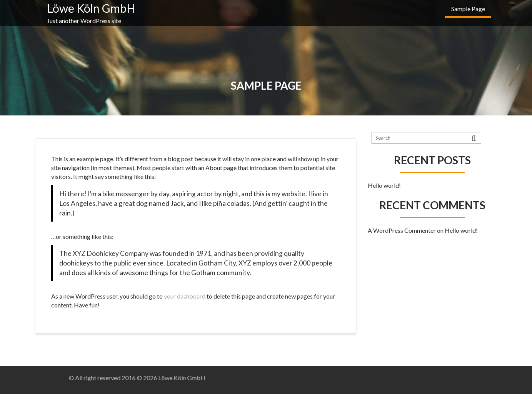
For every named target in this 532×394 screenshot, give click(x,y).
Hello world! (384, 185)
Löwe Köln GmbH (91, 8)
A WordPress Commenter (402, 230)
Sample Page (468, 9)
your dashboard (185, 296)
